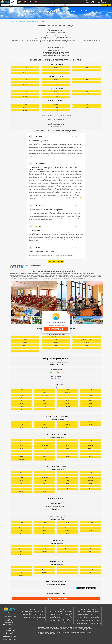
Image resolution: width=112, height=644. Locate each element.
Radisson (67, 549)
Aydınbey (67, 531)
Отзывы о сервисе (9, 634)
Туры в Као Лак (61, 618)
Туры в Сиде (54, 622)
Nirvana (67, 522)
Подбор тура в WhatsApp (9, 640)
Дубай (21, 398)
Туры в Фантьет (69, 618)
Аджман (44, 398)
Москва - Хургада (83, 618)
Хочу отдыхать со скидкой (56, 599)
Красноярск (56, 342)
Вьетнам (67, 403)
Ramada (21, 570)
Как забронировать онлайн (9, 631)
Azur (21, 554)
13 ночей (25, 73)
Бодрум (44, 392)
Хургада (21, 395)
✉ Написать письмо (9, 622)
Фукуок (44, 406)
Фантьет (21, 406)
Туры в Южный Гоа (67, 621)
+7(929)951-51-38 (56, 126)
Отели (22, 2)
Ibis (67, 573)
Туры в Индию (32, 618)
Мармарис (67, 392)
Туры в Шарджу (53, 616)
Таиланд (21, 401)
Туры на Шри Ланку (33, 613)
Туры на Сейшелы (39, 615)
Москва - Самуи (81, 621)
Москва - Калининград (83, 613)
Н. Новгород (87, 342)
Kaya (90, 525)
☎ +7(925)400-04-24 (61, 54)
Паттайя (44, 401)
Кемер (90, 390)
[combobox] (23, 5)
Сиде (21, 392)
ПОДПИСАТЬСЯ (56, 329)
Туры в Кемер (52, 613)
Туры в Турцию (33, 612)
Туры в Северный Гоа (55, 621)
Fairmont (21, 575)
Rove (90, 567)
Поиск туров (106, 5)
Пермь (87, 345)
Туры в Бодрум (60, 613)
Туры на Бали (67, 622)
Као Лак (21, 403)
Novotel (21, 552)
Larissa (44, 525)
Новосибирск (25, 342)
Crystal (21, 531)
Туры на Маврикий (25, 616)
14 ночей (56, 73)
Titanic (21, 522)
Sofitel (44, 567)
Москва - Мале (97, 622)
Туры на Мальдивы (27, 615)
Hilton (90, 552)
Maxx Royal (90, 522)
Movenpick (44, 552)
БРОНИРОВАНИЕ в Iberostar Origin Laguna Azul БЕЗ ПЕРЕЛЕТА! (56, 116)
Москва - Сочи (81, 612)
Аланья (44, 390)
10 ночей (25, 70)
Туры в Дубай (68, 615)
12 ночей (87, 70)
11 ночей (56, 70)
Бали (44, 409)
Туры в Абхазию (25, 612)
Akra (44, 533)
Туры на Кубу (41, 613)
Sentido (44, 549)
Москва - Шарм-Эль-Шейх (84, 619)
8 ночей (56, 67)
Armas (21, 533)
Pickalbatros (90, 549)
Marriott (21, 573)
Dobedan (67, 528)
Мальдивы (21, 409)
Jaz (67, 552)
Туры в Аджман (61, 616)
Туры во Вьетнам (41, 616)
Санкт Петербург (56, 337)
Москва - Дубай (88, 621)
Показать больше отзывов (56, 262)
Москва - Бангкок (95, 618)
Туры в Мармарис (68, 612)
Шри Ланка (67, 406)
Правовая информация (9, 635)
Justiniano (21, 528)
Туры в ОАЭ (40, 619)
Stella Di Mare (90, 546)
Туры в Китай (33, 616)
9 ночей (87, 67)
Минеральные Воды (87, 340)
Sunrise (67, 546)
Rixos (44, 522)
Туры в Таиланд (41, 612)
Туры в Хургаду (69, 613)
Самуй (67, 401)
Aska (90, 531)
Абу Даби (90, 395)
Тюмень (87, 348)
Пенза (56, 345)
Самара (25, 348)
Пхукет (44, 403)
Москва (25, 337)
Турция (21, 390)
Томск (56, 348)
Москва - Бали (80, 624)
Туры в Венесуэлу (25, 618)
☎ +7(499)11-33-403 (51, 54)
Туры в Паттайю (53, 618)
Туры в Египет (24, 613)
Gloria (44, 528)
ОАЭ (67, 395)
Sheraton (21, 549)
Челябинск (25, 351)
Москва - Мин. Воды (83, 615)
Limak (21, 525)
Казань (25, 340)
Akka (67, 533)
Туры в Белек (60, 612)
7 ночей (25, 67)
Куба (90, 406)
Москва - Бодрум (82, 616)
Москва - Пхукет (96, 619)
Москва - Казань (95, 613)
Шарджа (67, 398)
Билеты (32, 2)
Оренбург (25, 345)
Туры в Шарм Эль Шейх (56, 615)
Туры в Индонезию (40, 618)
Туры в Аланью (53, 612)
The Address (21, 567)
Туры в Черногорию (28, 619)
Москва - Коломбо (81, 622)
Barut (44, 531)
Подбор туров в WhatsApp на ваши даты (56, 123)
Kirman (67, 525)
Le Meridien (44, 573)
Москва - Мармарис (94, 616)
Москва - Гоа (89, 622)
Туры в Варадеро (67, 619)
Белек (67, 390)
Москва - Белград (96, 624)
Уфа (56, 340)
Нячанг (90, 403)
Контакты (9, 619)
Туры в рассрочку (9, 632)
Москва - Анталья (95, 615)
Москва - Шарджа (96, 621)
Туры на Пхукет (69, 616)
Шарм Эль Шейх (44, 395)
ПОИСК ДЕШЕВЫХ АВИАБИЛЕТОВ (56, 119)
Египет (90, 392)
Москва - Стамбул (88, 624)
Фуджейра (90, 398)
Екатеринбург (87, 337)
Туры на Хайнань (55, 619)
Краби (90, 401)
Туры (13, 2)
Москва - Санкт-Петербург (93, 612)
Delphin (90, 528)
